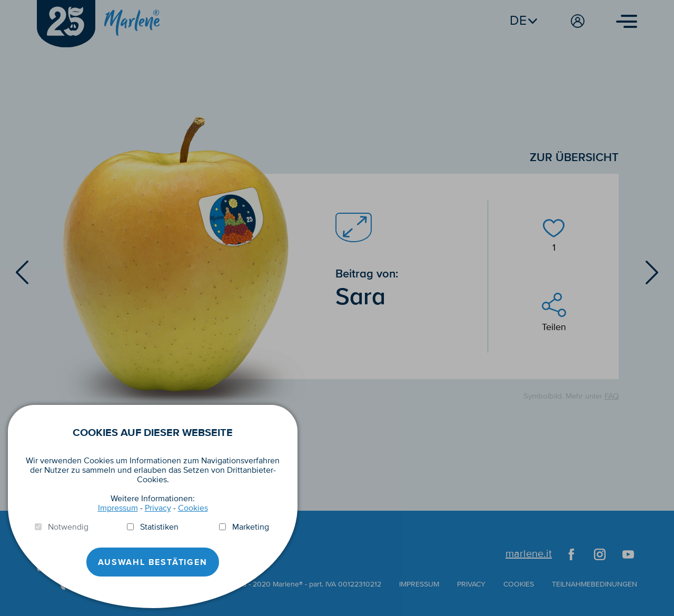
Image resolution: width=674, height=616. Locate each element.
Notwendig (68, 527)
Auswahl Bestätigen (152, 562)
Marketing (251, 527)
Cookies (193, 508)
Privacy (158, 508)
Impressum (118, 508)
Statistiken (159, 527)
